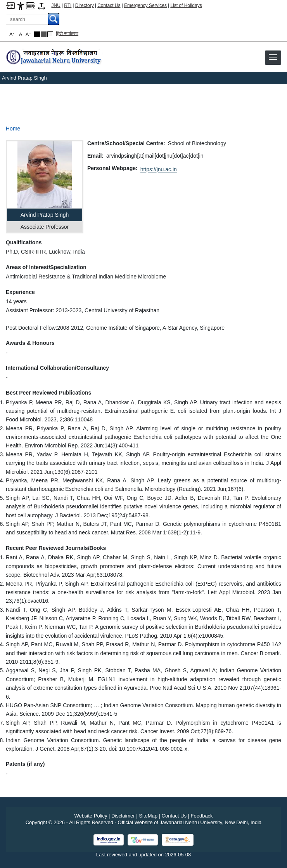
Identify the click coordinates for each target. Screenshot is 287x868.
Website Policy (91, 816)
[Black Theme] (37, 34)
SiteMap (148, 816)
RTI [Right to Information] (68, 5)
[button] (273, 57)
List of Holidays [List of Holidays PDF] (186, 5)
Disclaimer (123, 816)
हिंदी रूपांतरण (67, 33)
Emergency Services (145, 5)
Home (13, 129)
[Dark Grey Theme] (44, 34)
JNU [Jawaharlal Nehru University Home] (56, 5)
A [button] (28, 34)
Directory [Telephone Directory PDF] (85, 5)
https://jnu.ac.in (159, 169)
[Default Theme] (50, 34)
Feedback (202, 816)
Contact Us (109, 5)
